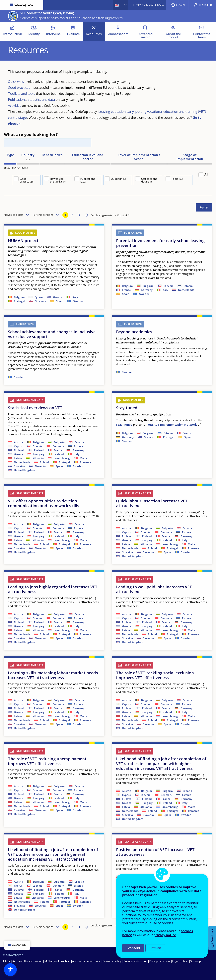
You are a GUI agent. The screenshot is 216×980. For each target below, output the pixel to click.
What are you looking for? (31, 134)
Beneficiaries (52, 155)
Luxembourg (62, 458)
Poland (44, 462)
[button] (10, 970)
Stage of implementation (190, 157)
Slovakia (19, 466)
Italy (75, 297)
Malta (83, 458)
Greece (58, 297)
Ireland (59, 454)
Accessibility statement (27, 961)
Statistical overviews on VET (35, 408)
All (206, 174)
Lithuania (38, 458)
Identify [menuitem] (34, 34)
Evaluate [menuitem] (73, 34)
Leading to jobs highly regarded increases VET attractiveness (53, 589)
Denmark (58, 446)
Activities (15, 106)
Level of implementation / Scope (139, 157)
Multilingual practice (57, 961)
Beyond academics (134, 332)
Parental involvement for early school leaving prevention (160, 243)
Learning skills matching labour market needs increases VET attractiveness (53, 675)
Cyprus (39, 297)
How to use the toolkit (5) (58, 180)
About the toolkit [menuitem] (173, 36)
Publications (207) (88, 180)
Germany (147, 290)
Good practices (19, 88)
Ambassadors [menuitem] (118, 34)
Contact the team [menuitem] (202, 36)
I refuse (155, 948)
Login (180, 5)
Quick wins (16, 82)
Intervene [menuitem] (53, 34)
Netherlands (186, 290)
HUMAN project (23, 241)
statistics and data (41, 100)
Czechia (169, 286)
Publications (17, 100)
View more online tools (150, 5)
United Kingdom (24, 470)
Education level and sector (88, 157)
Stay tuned (127, 408)
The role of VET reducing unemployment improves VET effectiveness (47, 761)
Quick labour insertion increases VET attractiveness (152, 503)
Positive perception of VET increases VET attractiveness (155, 852)
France (126, 290)
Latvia (18, 458)
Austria (19, 442)
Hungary (39, 454)
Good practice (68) (27, 180)
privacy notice (165, 935)
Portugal (20, 301)
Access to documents (86, 961)
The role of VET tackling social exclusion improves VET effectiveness (155, 675)
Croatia (79, 442)
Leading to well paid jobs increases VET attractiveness (154, 589)
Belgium (19, 297)
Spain (60, 301)
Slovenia (41, 301)
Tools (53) (177, 179)
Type (10, 155)
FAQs (6, 961)
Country (28, 155)
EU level (19, 450)
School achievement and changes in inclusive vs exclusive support (52, 334)
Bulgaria (148, 286)
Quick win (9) (118, 179)
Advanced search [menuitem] (145, 36)
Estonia (188, 286)
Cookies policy (112, 961)
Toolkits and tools (22, 94)
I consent (133, 948)
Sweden (78, 301)
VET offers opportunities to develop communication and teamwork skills (44, 503)
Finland (39, 450)
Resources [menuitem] (94, 34)
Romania (86, 462)
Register (205, 5)
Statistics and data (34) (149, 180)
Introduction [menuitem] (13, 34)
